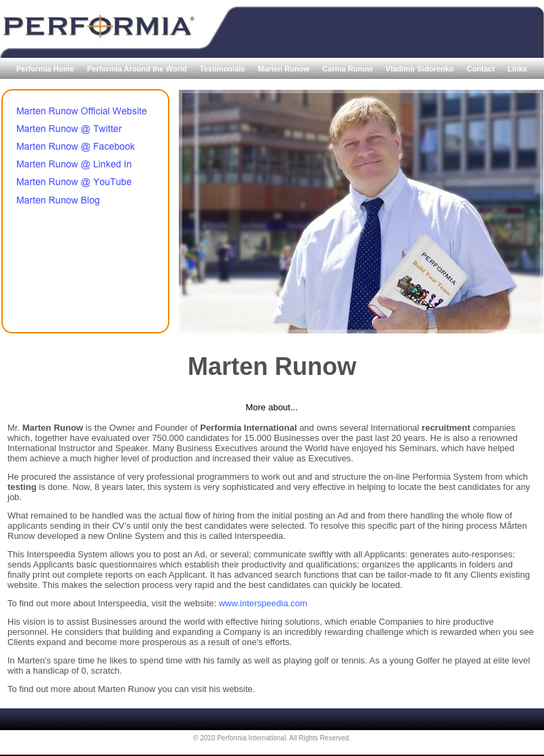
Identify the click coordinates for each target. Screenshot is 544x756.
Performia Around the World (138, 69)
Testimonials (223, 69)
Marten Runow (285, 69)
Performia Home (46, 69)
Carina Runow (348, 69)
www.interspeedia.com (263, 603)
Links (517, 69)
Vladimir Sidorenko (421, 69)
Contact (481, 69)
